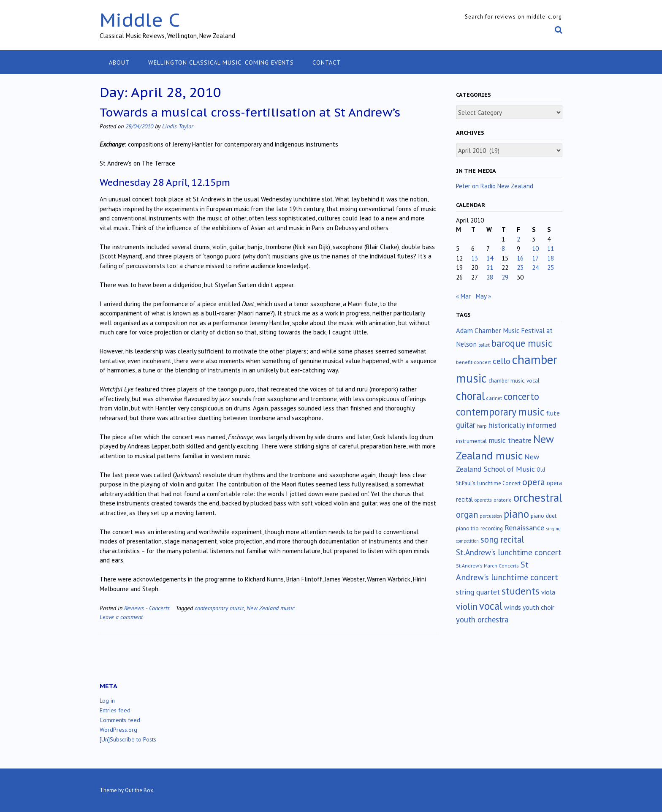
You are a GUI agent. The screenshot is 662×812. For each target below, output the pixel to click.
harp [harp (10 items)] (482, 426)
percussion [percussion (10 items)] (491, 516)
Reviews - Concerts (147, 608)
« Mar (463, 296)
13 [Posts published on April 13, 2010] (475, 258)
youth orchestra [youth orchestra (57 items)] (482, 619)
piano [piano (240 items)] (516, 514)
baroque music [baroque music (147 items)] (522, 343)
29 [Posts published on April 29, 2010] (505, 277)
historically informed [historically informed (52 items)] (522, 425)
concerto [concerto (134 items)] (521, 396)
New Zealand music (271, 608)
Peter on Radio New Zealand (495, 186)
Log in (107, 701)
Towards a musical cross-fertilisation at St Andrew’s (250, 112)
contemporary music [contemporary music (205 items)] (500, 412)
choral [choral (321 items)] (470, 396)
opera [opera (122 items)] (534, 482)
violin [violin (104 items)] (467, 606)
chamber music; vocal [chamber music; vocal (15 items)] (514, 381)
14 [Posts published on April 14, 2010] (490, 258)
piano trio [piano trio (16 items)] (467, 528)
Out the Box (139, 790)
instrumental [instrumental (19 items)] (471, 441)
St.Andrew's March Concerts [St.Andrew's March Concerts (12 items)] (487, 566)
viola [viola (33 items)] (548, 592)
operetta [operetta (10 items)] (483, 500)
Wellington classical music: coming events (221, 62)
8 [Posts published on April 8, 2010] (503, 248)
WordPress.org (118, 730)
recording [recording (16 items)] (492, 528)
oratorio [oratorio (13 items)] (503, 500)
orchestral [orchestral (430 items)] (538, 497)
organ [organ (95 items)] (467, 515)
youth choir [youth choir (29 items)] (539, 607)
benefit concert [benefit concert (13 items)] (473, 362)
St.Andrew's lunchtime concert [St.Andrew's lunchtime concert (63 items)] (509, 552)
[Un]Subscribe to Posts (128, 739)
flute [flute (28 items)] (553, 413)
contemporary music (219, 608)
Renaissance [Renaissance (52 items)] (524, 528)
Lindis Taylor (178, 126)
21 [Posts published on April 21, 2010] (490, 267)
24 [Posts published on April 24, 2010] (535, 267)
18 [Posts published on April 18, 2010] (551, 258)
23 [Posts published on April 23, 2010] (520, 267)
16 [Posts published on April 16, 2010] (520, 258)
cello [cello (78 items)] (502, 361)
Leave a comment (121, 617)
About (119, 62)
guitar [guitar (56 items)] (466, 425)
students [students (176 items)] (521, 591)
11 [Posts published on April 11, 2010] (551, 248)
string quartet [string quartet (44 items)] (478, 592)
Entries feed (115, 710)
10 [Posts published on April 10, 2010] (535, 248)
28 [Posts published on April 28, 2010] (490, 277)
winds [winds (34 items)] (513, 607)
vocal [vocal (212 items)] (491, 606)
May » (483, 296)
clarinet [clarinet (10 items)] (494, 398)
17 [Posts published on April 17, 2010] (535, 258)
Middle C (140, 20)
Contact (327, 62)
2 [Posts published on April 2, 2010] (518, 239)
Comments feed (120, 720)
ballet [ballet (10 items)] (484, 345)
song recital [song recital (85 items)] (502, 539)
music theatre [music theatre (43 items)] (510, 440)
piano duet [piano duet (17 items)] (544, 516)
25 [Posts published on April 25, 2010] (551, 267)
